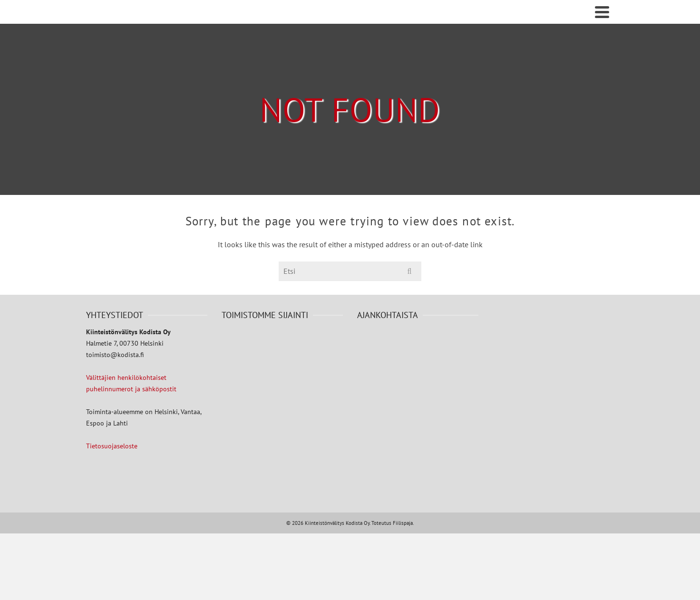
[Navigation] (602, 12)
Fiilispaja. (403, 523)
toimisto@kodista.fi (115, 355)
